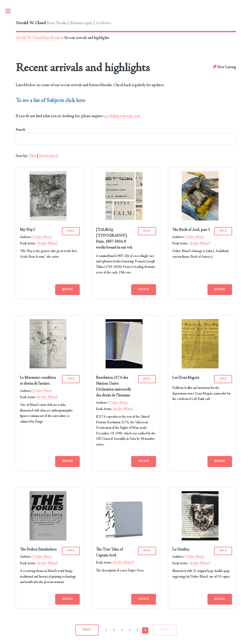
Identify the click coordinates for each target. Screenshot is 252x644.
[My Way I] (48, 220)
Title (32, 156)
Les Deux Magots (186, 378)
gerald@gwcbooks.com (122, 116)
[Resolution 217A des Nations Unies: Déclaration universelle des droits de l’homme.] (124, 367)
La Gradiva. (181, 550)
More (68, 290)
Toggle (11, 11)
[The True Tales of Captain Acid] (124, 539)
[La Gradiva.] (200, 539)
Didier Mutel (43, 237)
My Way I (27, 230)
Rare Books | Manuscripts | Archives (63, 23)
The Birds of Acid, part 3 (191, 230)
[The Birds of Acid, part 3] (200, 220)
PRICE (71, 231)
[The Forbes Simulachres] (48, 539)
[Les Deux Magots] (200, 367)
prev (87, 630)
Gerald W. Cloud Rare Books (38, 38)
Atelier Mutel (47, 243)
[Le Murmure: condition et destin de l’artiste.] (48, 367)
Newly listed (48, 156)
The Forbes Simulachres (38, 550)
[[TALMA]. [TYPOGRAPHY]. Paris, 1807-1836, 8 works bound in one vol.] (124, 220)
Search (126, 136)
